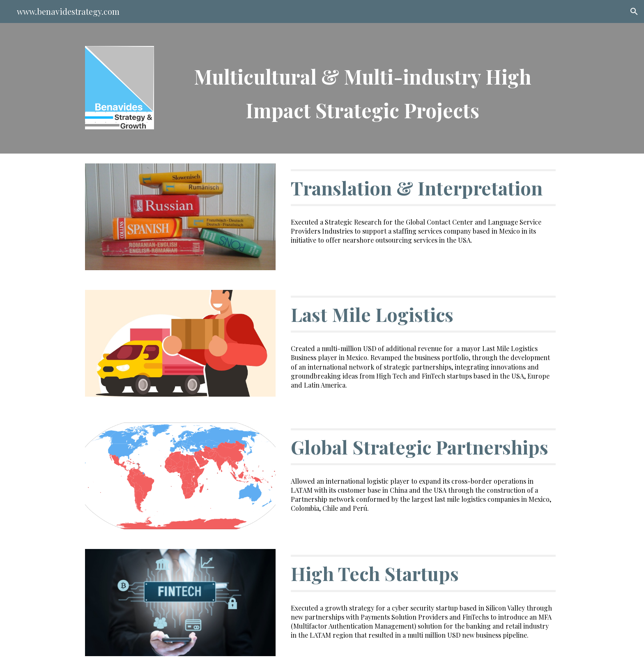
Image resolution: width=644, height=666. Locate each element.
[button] (634, 11)
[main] (362, 88)
